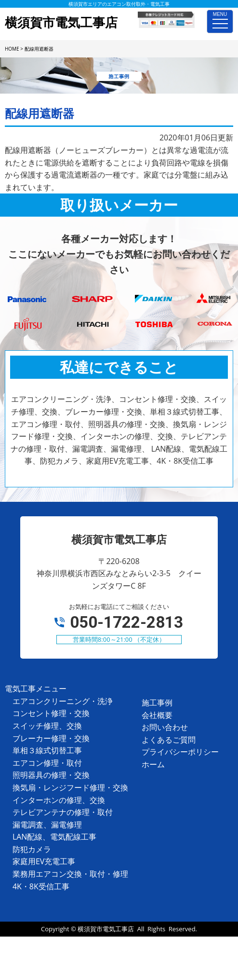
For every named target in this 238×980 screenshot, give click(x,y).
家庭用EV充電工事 (44, 861)
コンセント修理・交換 (51, 713)
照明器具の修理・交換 (51, 775)
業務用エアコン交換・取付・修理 (70, 874)
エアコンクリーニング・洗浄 (63, 701)
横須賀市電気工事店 (106, 929)
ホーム (153, 764)
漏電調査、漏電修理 (47, 825)
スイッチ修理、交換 (47, 726)
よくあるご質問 (169, 740)
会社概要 (157, 715)
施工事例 (157, 703)
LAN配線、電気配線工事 (55, 837)
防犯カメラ (32, 849)
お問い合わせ (165, 727)
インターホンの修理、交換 (59, 800)
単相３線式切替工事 (47, 750)
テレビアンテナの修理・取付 (63, 812)
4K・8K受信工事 (41, 886)
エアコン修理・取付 (47, 763)
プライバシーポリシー (180, 752)
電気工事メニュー (36, 689)
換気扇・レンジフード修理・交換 (70, 787)
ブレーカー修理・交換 (51, 738)
